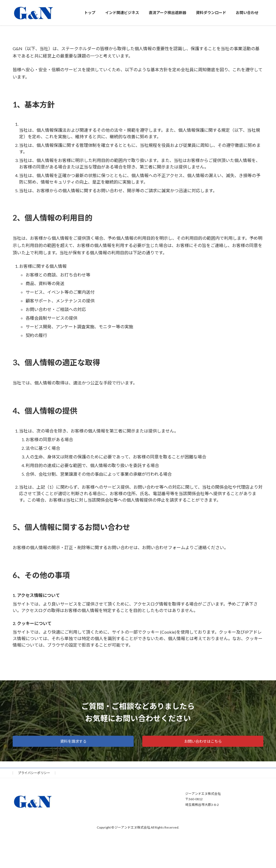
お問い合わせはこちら (203, 741)
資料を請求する (73, 741)
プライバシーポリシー (34, 773)
